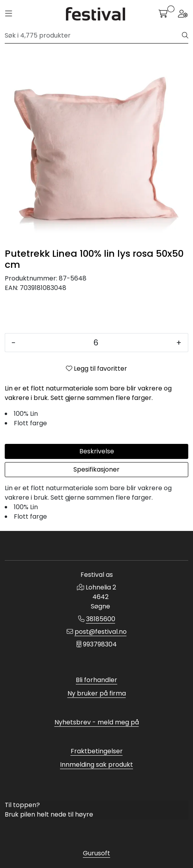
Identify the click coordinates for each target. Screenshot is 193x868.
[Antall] (96, 343)
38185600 (101, 619)
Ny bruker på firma (97, 693)
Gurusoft (96, 853)
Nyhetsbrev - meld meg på (97, 722)
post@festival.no (101, 632)
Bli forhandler (96, 680)
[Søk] (94, 36)
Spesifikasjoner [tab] (96, 469)
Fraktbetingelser (97, 751)
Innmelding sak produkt (96, 765)
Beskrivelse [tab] (97, 451)
